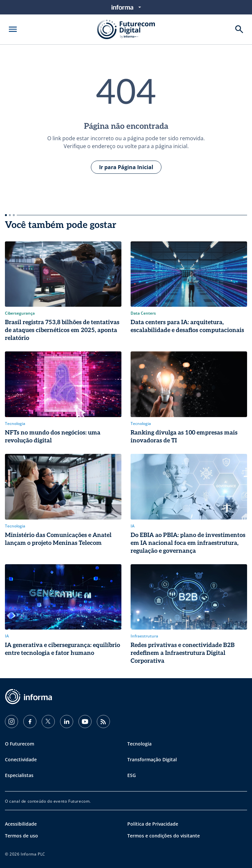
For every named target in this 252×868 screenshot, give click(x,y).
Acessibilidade (21, 824)
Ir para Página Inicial (126, 167)
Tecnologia (139, 744)
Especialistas (19, 775)
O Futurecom (20, 744)
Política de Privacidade (153, 824)
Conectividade (21, 759)
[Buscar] (239, 29)
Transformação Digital (152, 759)
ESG (132, 775)
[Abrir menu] (13, 29)
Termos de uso (21, 836)
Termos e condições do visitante (164, 836)
